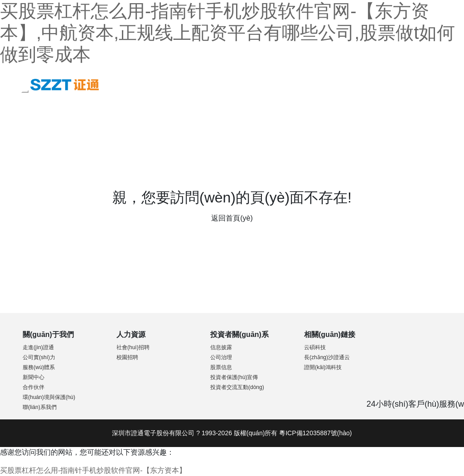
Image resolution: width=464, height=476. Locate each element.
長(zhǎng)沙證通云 (327, 357)
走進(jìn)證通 (38, 347)
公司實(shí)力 (39, 357)
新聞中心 (34, 377)
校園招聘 (127, 357)
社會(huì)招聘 (133, 347)
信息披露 (221, 347)
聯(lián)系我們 (40, 407)
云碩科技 (315, 347)
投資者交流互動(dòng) (237, 387)
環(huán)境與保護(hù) (49, 397)
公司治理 (221, 357)
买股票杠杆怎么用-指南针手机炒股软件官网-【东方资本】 (93, 470)
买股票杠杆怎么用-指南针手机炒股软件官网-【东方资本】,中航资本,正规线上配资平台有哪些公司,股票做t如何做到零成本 (227, 33)
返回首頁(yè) (232, 218)
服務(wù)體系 (39, 367)
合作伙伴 (34, 387)
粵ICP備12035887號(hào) (315, 433)
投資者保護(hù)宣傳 (234, 377)
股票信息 (221, 367)
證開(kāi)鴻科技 (323, 367)
